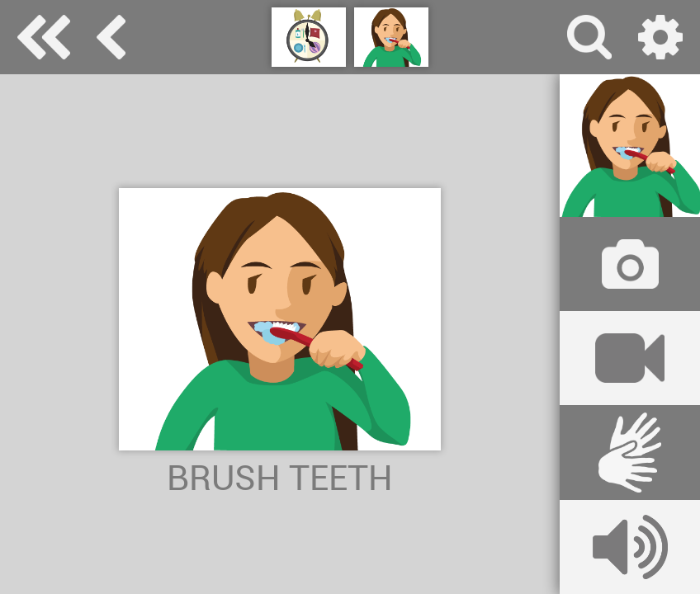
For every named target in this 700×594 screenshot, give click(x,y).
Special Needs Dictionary (44, 37)
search (589, 37)
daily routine (111, 37)
